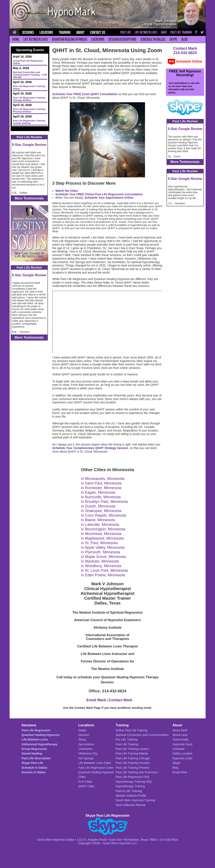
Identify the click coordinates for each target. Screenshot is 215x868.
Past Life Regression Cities (96, 768)
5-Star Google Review (29, 145)
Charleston (85, 749)
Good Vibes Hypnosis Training (135, 800)
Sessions (28, 32)
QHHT (164, 32)
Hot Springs (86, 758)
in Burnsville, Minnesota (101, 497)
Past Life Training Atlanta (132, 753)
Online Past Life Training (132, 730)
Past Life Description (36, 758)
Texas (82, 739)
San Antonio (86, 744)
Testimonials (180, 739)
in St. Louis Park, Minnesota (104, 570)
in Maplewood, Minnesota (102, 538)
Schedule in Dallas (153, 39)
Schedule (178, 749)
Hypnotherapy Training (130, 786)
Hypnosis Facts (182, 744)
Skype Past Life (32, 763)
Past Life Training (181, 32)
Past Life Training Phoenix (133, 768)
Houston (84, 735)
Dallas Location (182, 753)
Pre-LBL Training (127, 739)
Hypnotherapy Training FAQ (134, 782)
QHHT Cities (87, 786)
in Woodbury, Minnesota (101, 566)
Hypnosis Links (182, 758)
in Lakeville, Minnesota (100, 525)
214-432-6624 (185, 53)
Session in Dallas (34, 772)
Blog (184, 39)
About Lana (180, 735)
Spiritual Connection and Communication (142, 735)
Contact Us (98, 32)
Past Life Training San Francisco (137, 772)
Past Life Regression (36, 730)
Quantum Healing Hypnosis (70, 39)
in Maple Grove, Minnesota (104, 557)
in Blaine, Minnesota (98, 520)
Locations (98, 39)
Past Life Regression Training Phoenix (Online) (29, 110)
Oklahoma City (88, 753)
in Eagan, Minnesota (98, 492)
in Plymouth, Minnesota (101, 552)
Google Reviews (82, 368)
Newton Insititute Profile (131, 796)
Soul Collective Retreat (130, 805)
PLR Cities (85, 782)
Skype (173, 39)
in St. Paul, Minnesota (99, 543)
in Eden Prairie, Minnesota (103, 575)
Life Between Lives (36, 39)
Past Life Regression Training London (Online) (29, 122)
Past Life (126, 32)
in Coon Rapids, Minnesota (104, 515)
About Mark (180, 730)
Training (65, 32)
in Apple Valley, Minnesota (103, 548)
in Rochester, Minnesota (101, 488)
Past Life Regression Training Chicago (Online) (29, 99)
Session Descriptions (122, 39)
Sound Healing (32, 753)
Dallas (82, 730)
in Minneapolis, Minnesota (103, 479)
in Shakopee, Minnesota (101, 511)
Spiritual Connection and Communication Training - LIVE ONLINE (30, 75)
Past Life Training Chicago (133, 758)
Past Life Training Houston (133, 763)
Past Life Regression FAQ (132, 777)
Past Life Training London (132, 749)
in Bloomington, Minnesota (103, 529)
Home (16, 39)
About (80, 32)
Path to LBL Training (129, 791)
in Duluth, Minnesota (98, 506)
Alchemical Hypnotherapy (39, 744)
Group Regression (34, 749)
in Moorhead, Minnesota (101, 534)
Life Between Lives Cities (95, 763)
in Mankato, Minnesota (100, 561)
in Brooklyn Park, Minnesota (104, 502)
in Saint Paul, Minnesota (101, 483)
